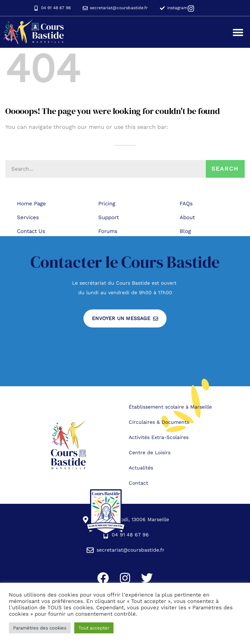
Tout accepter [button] (94, 628)
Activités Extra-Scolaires (159, 437)
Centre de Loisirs (150, 452)
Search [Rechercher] (225, 169)
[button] (238, 32)
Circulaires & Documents (159, 422)
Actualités (141, 468)
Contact (138, 483)
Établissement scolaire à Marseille (170, 407)
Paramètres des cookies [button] (40, 628)
